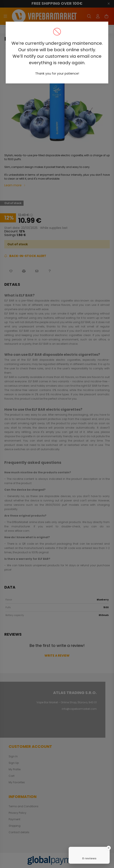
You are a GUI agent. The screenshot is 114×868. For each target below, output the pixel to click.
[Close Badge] (109, 848)
